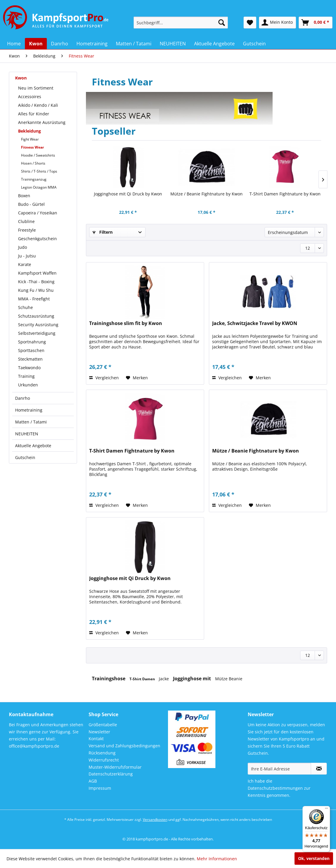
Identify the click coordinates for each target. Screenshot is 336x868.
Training (26, 376)
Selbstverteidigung (37, 333)
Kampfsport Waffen (37, 273)
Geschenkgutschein (37, 239)
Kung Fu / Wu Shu (36, 290)
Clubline (26, 221)
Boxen (24, 196)
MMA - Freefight (34, 299)
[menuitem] (181, 23)
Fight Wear (30, 139)
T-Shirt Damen (143, 679)
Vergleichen (104, 378)
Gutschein (25, 457)
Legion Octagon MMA (39, 187)
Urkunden (28, 385)
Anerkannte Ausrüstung (42, 122)
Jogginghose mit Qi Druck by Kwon (128, 194)
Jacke (164, 679)
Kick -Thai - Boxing (36, 282)
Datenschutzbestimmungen (275, 788)
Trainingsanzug (34, 179)
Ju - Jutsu (27, 256)
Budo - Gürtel (31, 204)
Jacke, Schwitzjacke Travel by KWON (255, 323)
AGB (93, 781)
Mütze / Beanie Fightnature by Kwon (207, 194)
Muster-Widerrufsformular (115, 767)
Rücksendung (102, 753)
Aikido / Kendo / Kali (38, 105)
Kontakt (96, 739)
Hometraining (29, 410)
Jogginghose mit (193, 679)
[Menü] (327, 810)
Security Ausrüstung (38, 325)
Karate (25, 264)
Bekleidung (29, 131)
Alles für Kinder (34, 114)
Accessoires (30, 97)
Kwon (21, 78)
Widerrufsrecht (104, 760)
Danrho (23, 398)
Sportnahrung (32, 342)
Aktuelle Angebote (33, 446)
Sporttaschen (31, 350)
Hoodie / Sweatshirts (38, 155)
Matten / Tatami (31, 422)
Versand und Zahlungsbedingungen (124, 746)
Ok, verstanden (314, 858)
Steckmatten (30, 359)
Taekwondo (29, 368)
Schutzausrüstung (36, 316)
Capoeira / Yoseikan (38, 213)
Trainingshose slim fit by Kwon (126, 323)
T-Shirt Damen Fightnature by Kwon (285, 194)
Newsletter (99, 732)
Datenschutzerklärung (111, 774)
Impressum (100, 788)
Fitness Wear (32, 147)
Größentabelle (103, 725)
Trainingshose (109, 679)
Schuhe (25, 307)
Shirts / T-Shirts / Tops (39, 171)
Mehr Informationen (217, 859)
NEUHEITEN (27, 434)
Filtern (103, 232)
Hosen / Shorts (33, 163)
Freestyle (27, 230)
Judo (23, 247)
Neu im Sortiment (36, 88)
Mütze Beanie (229, 679)
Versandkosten (155, 820)
